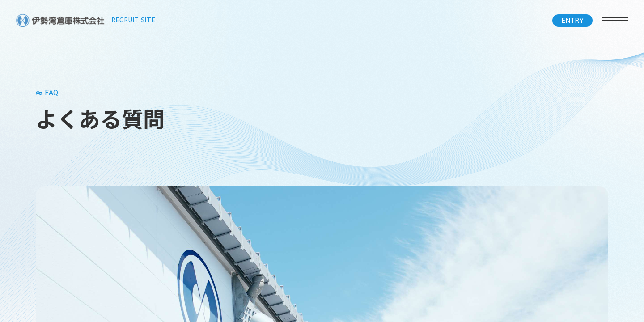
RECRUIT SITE (85, 21)
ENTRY (573, 21)
